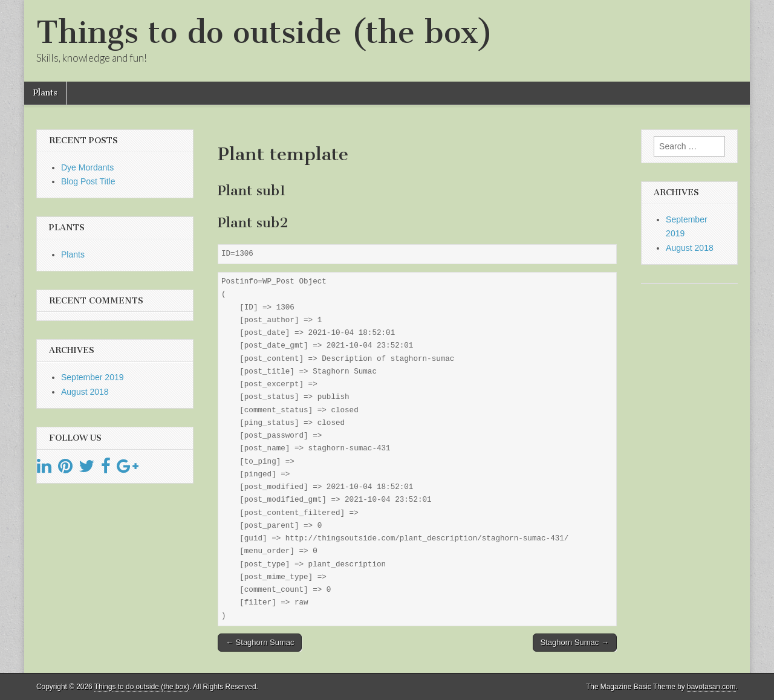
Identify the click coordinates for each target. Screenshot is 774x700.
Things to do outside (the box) (265, 32)
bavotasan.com (711, 687)
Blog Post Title (88, 181)
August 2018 (85, 392)
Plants (45, 93)
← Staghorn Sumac (260, 642)
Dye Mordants (87, 167)
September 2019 (93, 377)
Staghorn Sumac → (575, 642)
